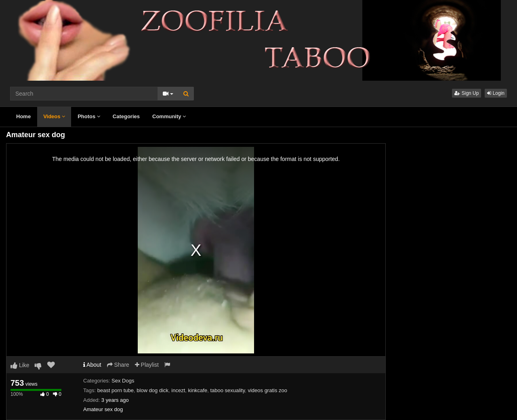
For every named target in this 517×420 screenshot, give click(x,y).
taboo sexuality (227, 390)
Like (20, 365)
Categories (126, 116)
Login (496, 93)
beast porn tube (116, 390)
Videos (54, 116)
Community (169, 116)
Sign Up (467, 93)
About (92, 365)
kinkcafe (198, 390)
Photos (89, 116)
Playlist (147, 365)
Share (118, 365)
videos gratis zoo (267, 390)
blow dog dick (152, 390)
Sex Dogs (123, 381)
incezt (178, 390)
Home (23, 116)
